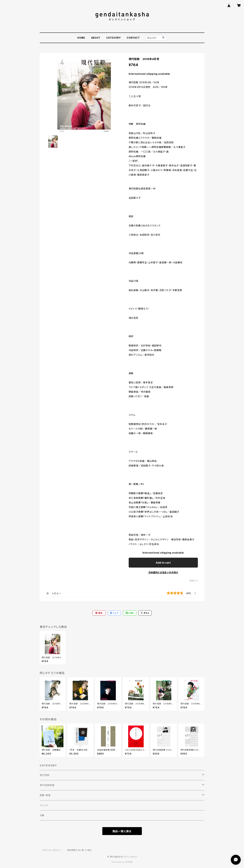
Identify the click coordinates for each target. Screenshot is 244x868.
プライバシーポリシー (52, 850)
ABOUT (96, 38)
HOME (81, 38)
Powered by (122, 862)
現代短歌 (45, 775)
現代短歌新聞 (47, 785)
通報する (194, 581)
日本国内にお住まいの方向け (163, 572)
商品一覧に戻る (122, 831)
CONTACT (133, 38)
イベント (44, 805)
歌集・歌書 (45, 795)
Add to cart (163, 563)
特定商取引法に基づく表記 (79, 850)
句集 (42, 815)
